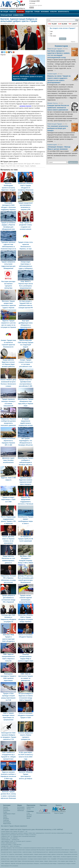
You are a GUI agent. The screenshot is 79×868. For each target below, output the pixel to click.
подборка (33, 166)
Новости (13, 12)
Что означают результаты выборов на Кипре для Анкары (58, 128)
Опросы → (74, 42)
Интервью (6, 819)
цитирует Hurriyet (25, 106)
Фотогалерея (7, 822)
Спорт (5, 815)
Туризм (37, 12)
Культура (54, 12)
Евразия (6, 807)
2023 (6, 164)
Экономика (45, 12)
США (14, 166)
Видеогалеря (21, 809)
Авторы (29, 809)
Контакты (29, 815)
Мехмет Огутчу (52, 103)
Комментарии (18, 15)
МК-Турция (4, 12)
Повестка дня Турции (55, 49)
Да (51, 34)
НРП (33, 164)
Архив (28, 818)
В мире (5, 812)
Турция (27, 166)
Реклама (29, 816)
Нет (52, 31)
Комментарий (52, 74)
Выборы (10, 164)
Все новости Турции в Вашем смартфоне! (14, 826)
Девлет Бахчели (18, 164)
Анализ (5, 817)
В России (6, 809)
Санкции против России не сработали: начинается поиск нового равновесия (58, 108)
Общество (29, 12)
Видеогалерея (7, 824)
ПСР (10, 166)
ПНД (7, 166)
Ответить (63, 39)
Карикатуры (21, 810)
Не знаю (53, 36)
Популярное (7, 810)
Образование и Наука (9, 814)
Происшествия (6, 15)
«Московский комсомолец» (43, 830)
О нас (28, 813)
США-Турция (20, 166)
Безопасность (63, 12)
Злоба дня (6, 820)
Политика (21, 12)
